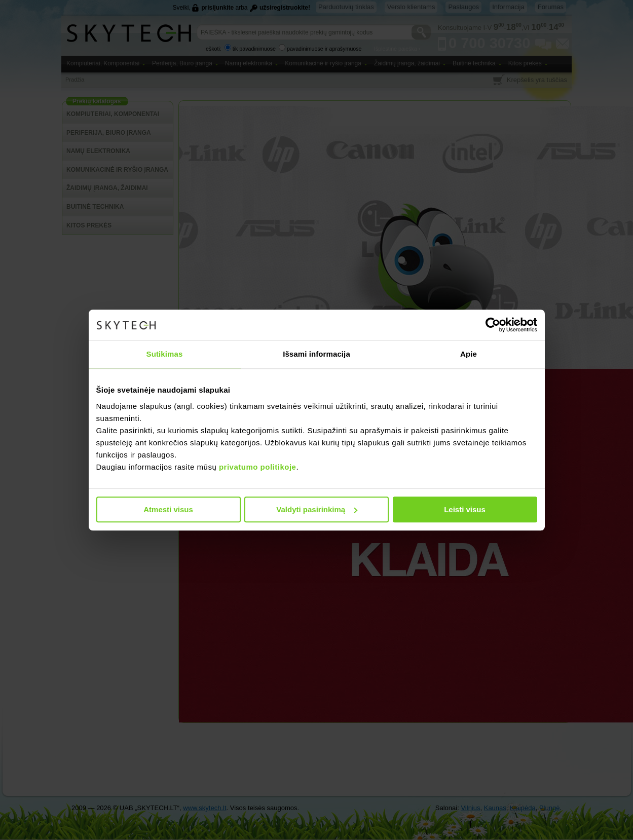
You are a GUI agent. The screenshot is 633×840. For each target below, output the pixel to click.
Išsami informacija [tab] (316, 354)
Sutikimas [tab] (165, 354)
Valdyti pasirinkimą (317, 509)
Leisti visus (465, 509)
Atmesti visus (168, 509)
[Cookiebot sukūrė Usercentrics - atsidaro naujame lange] (493, 325)
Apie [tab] (469, 354)
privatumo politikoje (258, 467)
